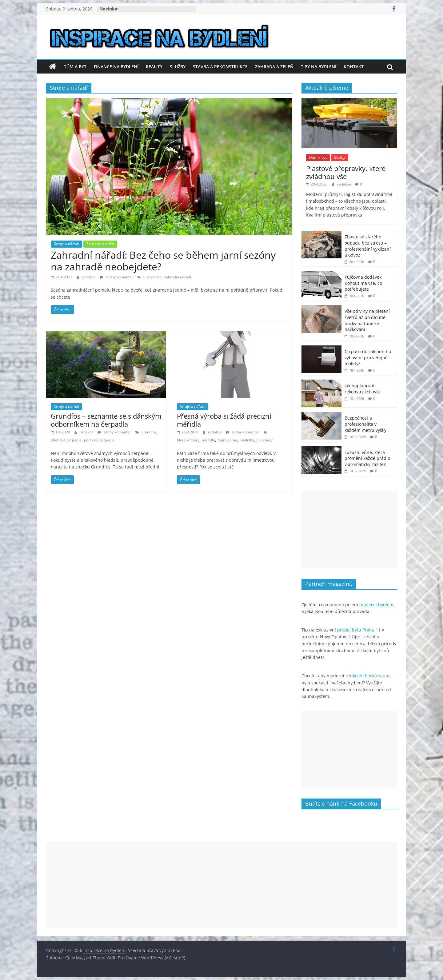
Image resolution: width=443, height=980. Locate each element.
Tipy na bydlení (319, 67)
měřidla (208, 440)
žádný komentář (116, 277)
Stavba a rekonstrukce (220, 67)
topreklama (227, 440)
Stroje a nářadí (66, 244)
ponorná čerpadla (99, 440)
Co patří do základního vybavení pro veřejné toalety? (368, 357)
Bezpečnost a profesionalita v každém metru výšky (365, 424)
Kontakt (354, 67)
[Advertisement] (349, 530)
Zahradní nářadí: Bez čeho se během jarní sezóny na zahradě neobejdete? (163, 261)
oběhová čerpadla (66, 440)
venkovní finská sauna (368, 676)
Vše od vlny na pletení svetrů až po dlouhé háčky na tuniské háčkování (367, 320)
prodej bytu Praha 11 (359, 630)
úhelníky (247, 440)
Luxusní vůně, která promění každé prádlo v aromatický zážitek (367, 458)
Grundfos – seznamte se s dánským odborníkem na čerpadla (106, 420)
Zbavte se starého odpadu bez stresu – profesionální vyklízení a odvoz (368, 246)
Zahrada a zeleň (274, 67)
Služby (178, 67)
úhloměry (264, 440)
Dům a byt (75, 67)
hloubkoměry (188, 440)
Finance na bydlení (116, 67)
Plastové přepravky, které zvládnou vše (346, 172)
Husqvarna (152, 277)
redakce (89, 277)
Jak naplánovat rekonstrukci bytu (363, 389)
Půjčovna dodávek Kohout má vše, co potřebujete (363, 283)
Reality (154, 67)
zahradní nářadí (178, 277)
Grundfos (149, 432)
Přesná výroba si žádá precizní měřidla (224, 420)
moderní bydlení (376, 605)
